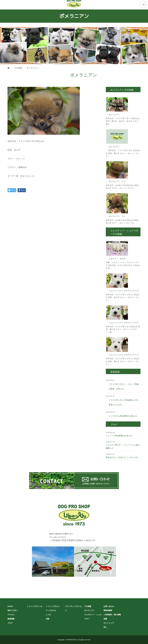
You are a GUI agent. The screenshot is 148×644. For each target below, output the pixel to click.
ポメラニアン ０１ (117, 216)
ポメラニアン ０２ (117, 181)
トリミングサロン (53, 606)
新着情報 (11, 619)
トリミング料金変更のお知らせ (119, 436)
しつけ (48, 615)
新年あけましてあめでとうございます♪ (122, 457)
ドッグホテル (51, 610)
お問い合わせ (109, 606)
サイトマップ (109, 623)
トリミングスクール (35, 606)
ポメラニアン (114, 115)
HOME (10, 606)
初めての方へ (13, 610)
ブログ (10, 623)
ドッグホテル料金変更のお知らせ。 (124, 416)
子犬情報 (88, 606)
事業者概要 (108, 610)
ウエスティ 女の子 (117, 259)
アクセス (11, 615)
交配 (48, 619)
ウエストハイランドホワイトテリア (124, 291)
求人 (105, 627)
